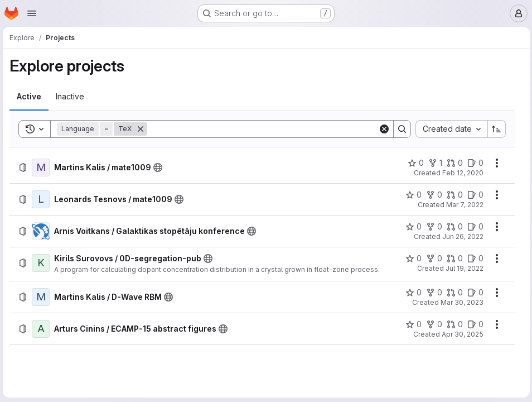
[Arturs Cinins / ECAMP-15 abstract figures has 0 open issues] (473, 324)
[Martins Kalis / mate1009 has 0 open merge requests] (453, 163)
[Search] (262, 129)
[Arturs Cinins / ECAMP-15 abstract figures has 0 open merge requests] (453, 324)
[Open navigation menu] (32, 13)
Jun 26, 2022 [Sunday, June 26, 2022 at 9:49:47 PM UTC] (461, 236)
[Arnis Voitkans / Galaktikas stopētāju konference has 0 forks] (432, 227)
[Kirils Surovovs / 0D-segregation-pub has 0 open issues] (473, 259)
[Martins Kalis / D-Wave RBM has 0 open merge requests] (453, 293)
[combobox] (449, 129)
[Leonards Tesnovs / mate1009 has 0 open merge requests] (453, 195)
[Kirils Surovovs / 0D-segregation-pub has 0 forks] (432, 259)
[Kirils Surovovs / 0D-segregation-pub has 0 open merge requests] (453, 259)
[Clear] (382, 129)
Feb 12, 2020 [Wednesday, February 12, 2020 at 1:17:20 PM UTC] (461, 173)
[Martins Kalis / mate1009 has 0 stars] (413, 163)
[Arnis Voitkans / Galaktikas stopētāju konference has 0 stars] (411, 227)
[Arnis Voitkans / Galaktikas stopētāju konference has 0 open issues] (473, 227)
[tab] (31, 97)
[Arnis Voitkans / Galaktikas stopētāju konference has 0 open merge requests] (453, 227)
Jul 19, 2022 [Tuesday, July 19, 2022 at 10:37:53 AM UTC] (462, 268)
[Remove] (142, 129)
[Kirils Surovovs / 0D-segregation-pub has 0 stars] (411, 259)
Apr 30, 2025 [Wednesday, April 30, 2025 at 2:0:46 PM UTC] (460, 334)
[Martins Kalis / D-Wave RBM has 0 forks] (432, 293)
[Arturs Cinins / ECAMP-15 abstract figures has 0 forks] (432, 324)
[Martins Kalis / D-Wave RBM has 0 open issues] (473, 293)
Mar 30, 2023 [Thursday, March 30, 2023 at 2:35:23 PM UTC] (460, 302)
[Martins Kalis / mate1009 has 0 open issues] (473, 163)
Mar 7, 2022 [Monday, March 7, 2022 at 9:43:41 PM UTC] (463, 205)
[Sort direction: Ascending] (495, 129)
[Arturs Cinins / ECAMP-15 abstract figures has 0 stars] (411, 324)
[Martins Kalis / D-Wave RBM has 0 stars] (411, 293)
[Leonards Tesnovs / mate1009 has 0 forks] (432, 195)
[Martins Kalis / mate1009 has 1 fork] (433, 163)
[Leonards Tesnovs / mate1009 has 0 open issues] (473, 195)
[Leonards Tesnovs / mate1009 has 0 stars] (411, 195)
